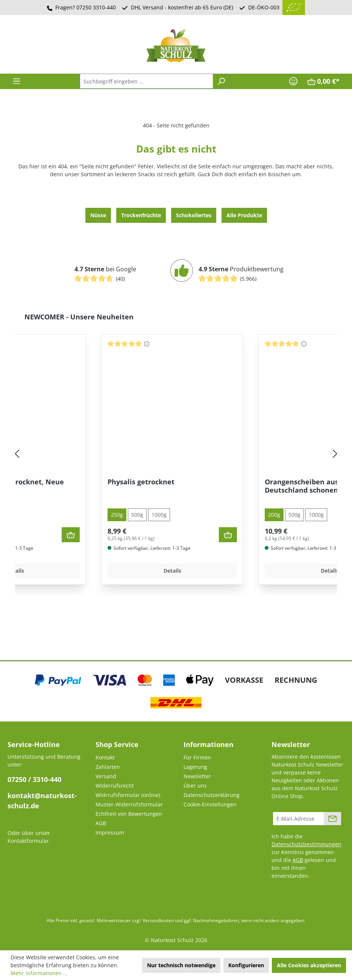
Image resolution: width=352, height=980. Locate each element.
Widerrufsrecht (115, 786)
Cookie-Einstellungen (210, 804)
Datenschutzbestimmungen (306, 844)
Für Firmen (197, 757)
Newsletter (197, 776)
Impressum (110, 833)
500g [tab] (42, 515)
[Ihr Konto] (293, 81)
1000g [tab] (64, 515)
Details (98, 571)
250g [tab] (199, 515)
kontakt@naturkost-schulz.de (42, 801)
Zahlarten (108, 767)
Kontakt (105, 757)
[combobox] (146, 81)
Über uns (195, 786)
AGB (101, 823)
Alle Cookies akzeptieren (309, 965)
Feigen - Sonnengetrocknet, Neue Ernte (90, 486)
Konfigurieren (246, 965)
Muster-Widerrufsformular (129, 804)
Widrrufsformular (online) (128, 795)
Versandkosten (158, 920)
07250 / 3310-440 (34, 779)
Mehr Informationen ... (39, 973)
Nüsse (98, 215)
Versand (106, 776)
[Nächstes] (335, 454)
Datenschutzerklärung (212, 795)
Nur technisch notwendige (181, 965)
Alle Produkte (244, 215)
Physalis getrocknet (223, 482)
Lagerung (195, 767)
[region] (176, 454)
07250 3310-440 (96, 7)
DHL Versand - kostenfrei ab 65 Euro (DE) (182, 7)
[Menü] (17, 81)
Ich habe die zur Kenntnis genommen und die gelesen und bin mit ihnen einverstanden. (306, 856)
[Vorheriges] (17, 454)
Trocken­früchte (141, 215)
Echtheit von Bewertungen (129, 814)
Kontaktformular (28, 841)
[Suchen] (221, 81)
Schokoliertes (194, 215)
